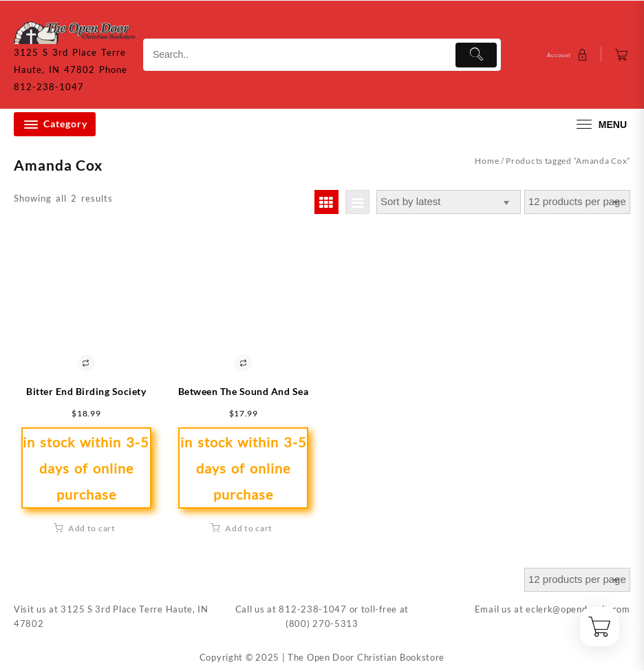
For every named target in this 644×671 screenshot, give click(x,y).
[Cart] (622, 55)
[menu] (600, 124)
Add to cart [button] (92, 528)
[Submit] (476, 55)
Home (487, 161)
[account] (569, 55)
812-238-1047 (312, 609)
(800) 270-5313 (322, 624)
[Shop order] (449, 202)
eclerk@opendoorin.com (578, 609)
